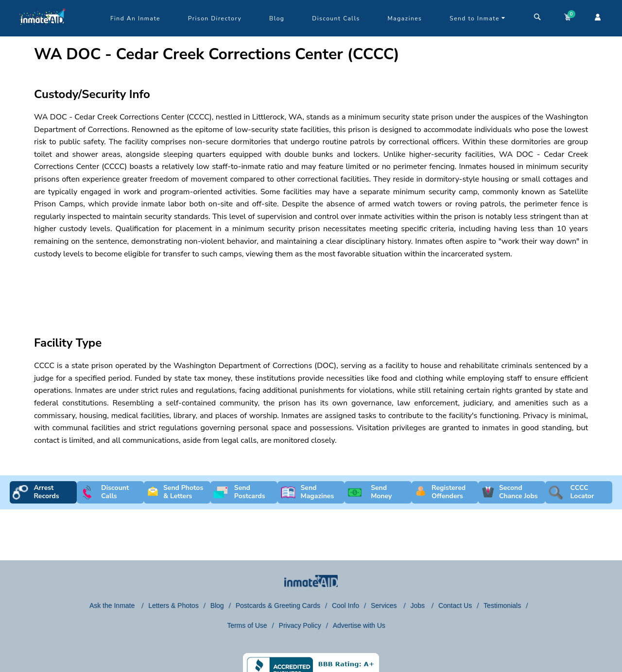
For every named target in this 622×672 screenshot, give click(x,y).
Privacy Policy (300, 625)
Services (385, 605)
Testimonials (502, 605)
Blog (277, 18)
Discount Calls (336, 18)
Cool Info (346, 605)
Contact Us (455, 605)
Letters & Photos (173, 605)
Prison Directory (215, 18)
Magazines (405, 18)
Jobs (418, 605)
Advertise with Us (359, 625)
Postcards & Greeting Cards (278, 605)
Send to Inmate (478, 18)
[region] (311, 289)
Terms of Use (247, 625)
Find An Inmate (135, 18)
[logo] (43, 34)
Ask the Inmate (113, 605)
